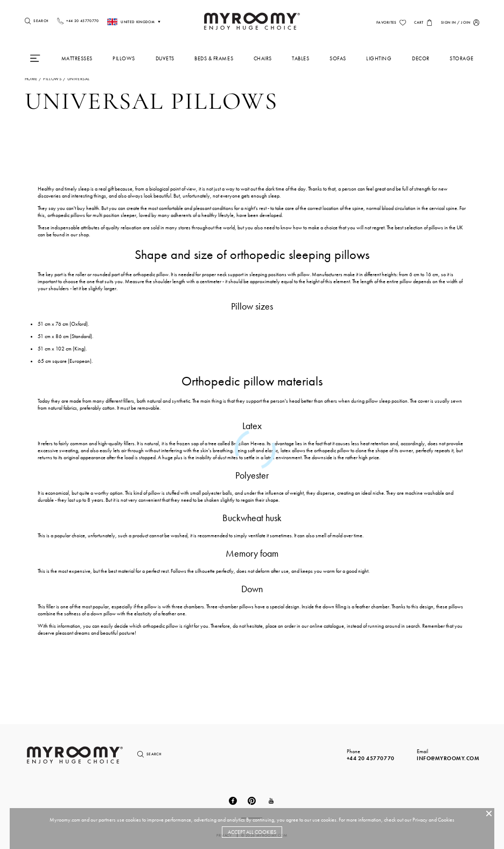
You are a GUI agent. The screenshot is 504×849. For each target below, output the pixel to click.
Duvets (165, 58)
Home (31, 79)
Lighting (379, 58)
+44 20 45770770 (371, 758)
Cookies (446, 820)
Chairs (263, 58)
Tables (300, 58)
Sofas (338, 58)
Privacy (420, 820)
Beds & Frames (214, 58)
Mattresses (77, 58)
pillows (52, 79)
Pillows (124, 58)
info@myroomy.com (448, 758)
